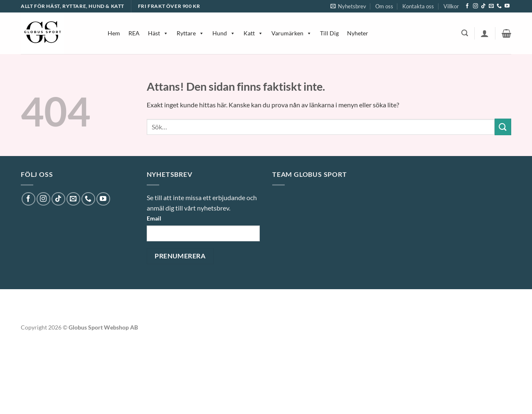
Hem (114, 33)
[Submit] (503, 127)
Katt (253, 33)
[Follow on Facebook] (467, 6)
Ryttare (190, 33)
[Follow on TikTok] (483, 6)
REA (134, 33)
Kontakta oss (418, 6)
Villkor (451, 6)
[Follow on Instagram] (475, 6)
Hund (224, 33)
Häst (158, 33)
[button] (348, 6)
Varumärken (292, 33)
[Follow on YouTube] (507, 6)
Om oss (384, 6)
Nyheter (358, 33)
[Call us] (499, 6)
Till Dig (329, 33)
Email (154, 218)
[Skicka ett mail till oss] (491, 6)
